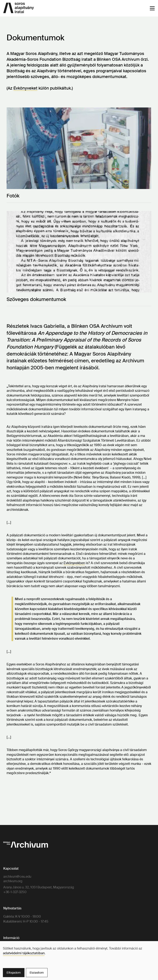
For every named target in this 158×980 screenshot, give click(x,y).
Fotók (13, 196)
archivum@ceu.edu (17, 877)
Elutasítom (37, 973)
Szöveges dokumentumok (36, 299)
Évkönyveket (25, 88)
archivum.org (13, 881)
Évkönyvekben (74, 563)
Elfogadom (14, 973)
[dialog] (79, 960)
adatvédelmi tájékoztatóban (24, 953)
